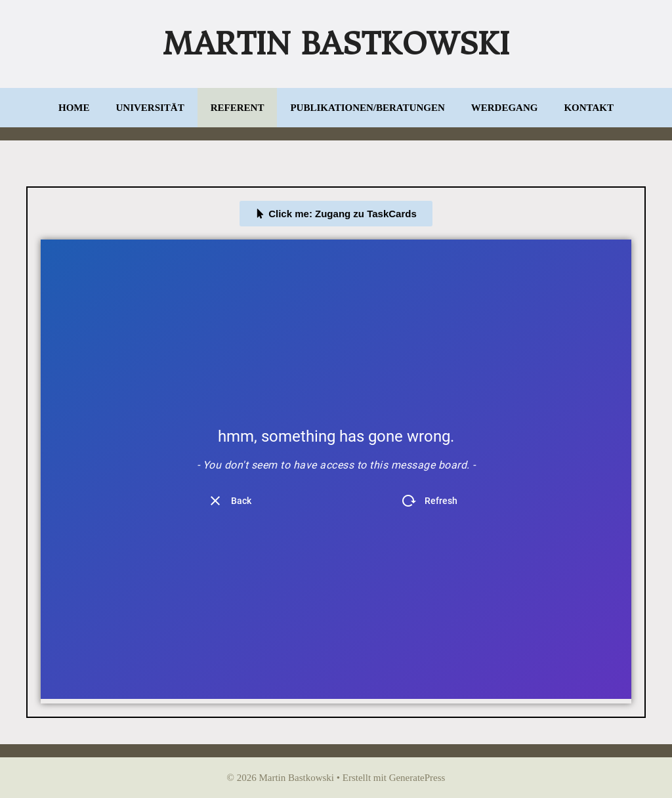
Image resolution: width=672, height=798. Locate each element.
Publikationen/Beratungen (367, 108)
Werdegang (505, 108)
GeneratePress (417, 778)
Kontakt (589, 108)
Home (74, 108)
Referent (238, 108)
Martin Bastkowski (336, 44)
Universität (150, 108)
